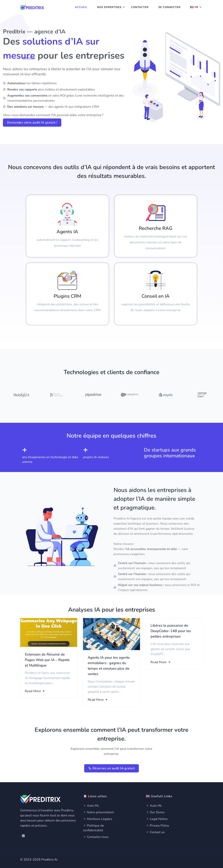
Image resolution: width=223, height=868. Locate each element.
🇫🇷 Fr (194, 7)
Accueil (81, 7)
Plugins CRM (67, 296)
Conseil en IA (156, 296)
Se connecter (169, 7)
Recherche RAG (156, 228)
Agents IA (67, 232)
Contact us (155, 832)
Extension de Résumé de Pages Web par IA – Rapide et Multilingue (47, 660)
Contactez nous (96, 837)
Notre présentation (98, 812)
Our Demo (155, 812)
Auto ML (91, 806)
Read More (35, 691)
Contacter (140, 7)
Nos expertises (109, 7)
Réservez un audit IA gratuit (112, 768)
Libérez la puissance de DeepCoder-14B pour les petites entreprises (171, 631)
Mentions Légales (98, 819)
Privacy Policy (157, 826)
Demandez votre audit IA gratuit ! (32, 123)
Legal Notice (157, 819)
